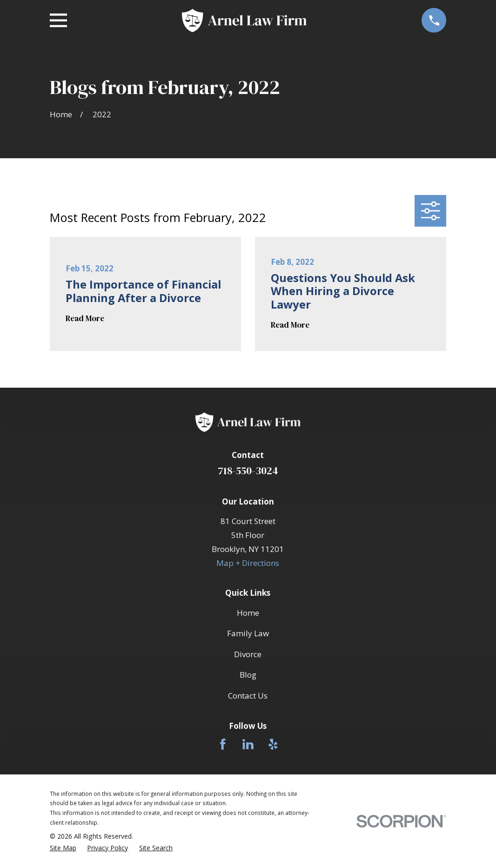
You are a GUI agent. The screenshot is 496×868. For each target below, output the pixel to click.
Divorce (248, 654)
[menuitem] (63, 848)
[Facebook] (223, 744)
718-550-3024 (248, 471)
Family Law (248, 633)
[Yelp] (273, 744)
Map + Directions (248, 563)
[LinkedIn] (248, 744)
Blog (248, 675)
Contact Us (248, 696)
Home (248, 613)
